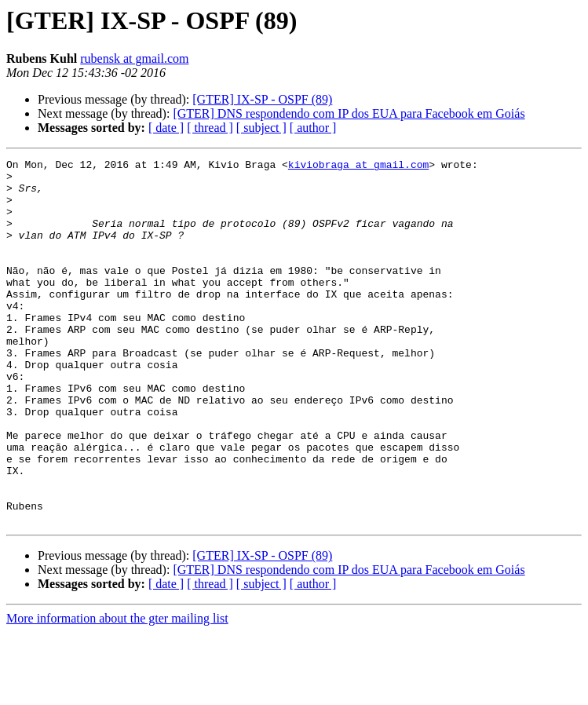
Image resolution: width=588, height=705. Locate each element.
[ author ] (313, 128)
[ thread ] (210, 128)
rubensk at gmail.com (134, 58)
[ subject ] (261, 128)
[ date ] (166, 128)
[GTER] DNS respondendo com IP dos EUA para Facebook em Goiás (349, 113)
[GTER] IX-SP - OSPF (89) (262, 99)
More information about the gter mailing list (117, 691)
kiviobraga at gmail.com (358, 166)
